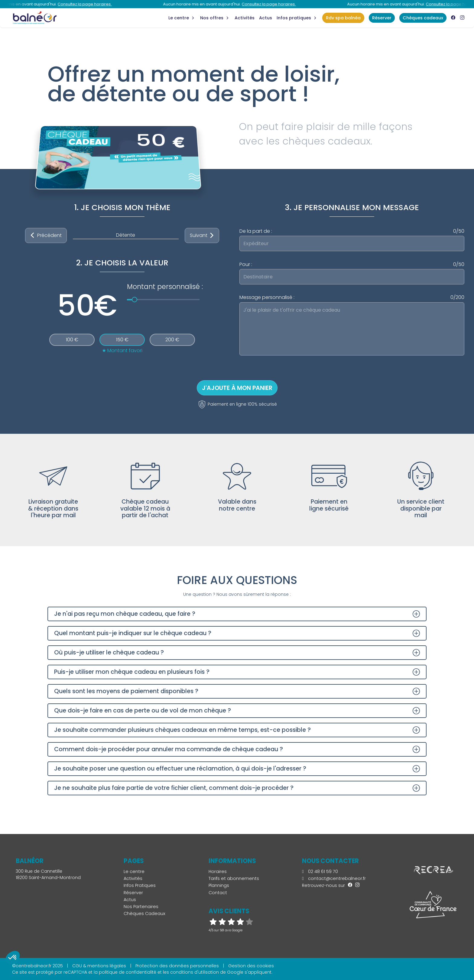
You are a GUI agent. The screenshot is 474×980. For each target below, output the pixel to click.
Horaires (218, 871)
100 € (72, 340)
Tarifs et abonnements (234, 878)
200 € (172, 340)
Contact (218, 893)
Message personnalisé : (352, 297)
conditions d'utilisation (195, 972)
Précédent (46, 235)
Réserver (133, 893)
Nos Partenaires (141, 907)
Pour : (352, 264)
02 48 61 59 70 (320, 871)
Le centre (134, 871)
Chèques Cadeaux (144, 913)
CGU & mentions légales (99, 966)
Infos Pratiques (294, 18)
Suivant (202, 235)
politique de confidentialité (128, 972)
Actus (266, 18)
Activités (245, 18)
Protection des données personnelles (177, 966)
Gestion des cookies (251, 966)
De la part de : (352, 231)
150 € (122, 340)
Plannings (219, 885)
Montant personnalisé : (165, 287)
